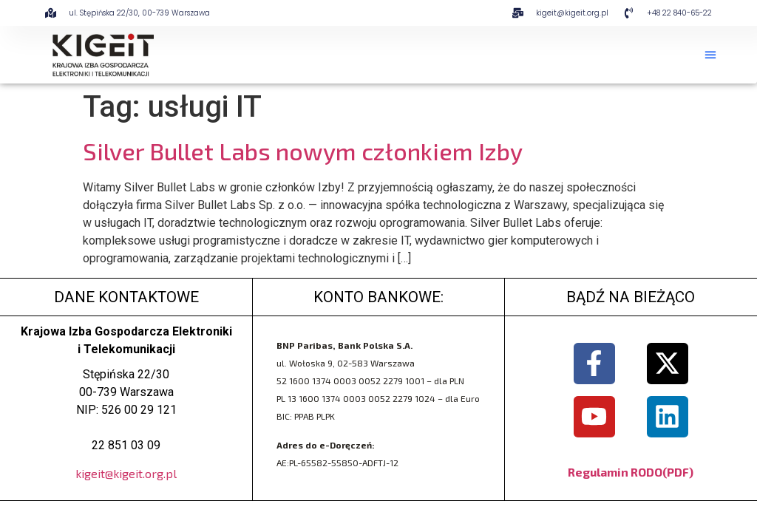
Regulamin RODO (615, 472)
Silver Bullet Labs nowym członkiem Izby (303, 151)
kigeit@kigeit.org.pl (126, 473)
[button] (710, 55)
